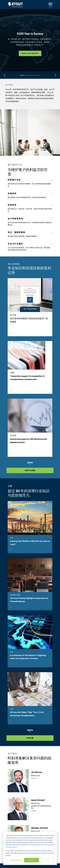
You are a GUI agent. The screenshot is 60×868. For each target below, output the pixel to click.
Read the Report (30, 53)
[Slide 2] (27, 75)
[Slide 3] (33, 75)
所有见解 (30, 738)
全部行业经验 (30, 470)
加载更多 (30, 464)
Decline (47, 860)
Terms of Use (47, 845)
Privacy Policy (12, 847)
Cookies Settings (16, 860)
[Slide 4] (38, 75)
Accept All (32, 860)
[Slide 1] (22, 75)
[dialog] (30, 848)
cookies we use (36, 845)
